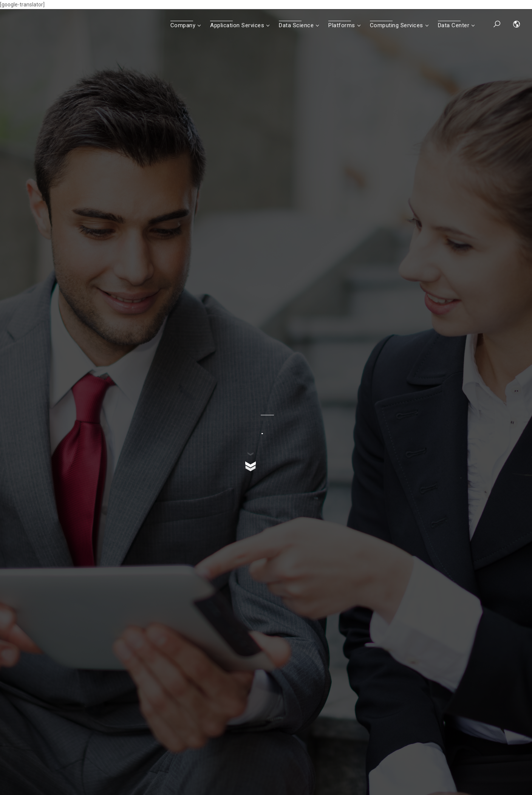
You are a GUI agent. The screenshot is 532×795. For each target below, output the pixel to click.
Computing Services (397, 25)
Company (183, 25)
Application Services (237, 25)
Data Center (454, 25)
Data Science (296, 25)
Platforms (342, 25)
